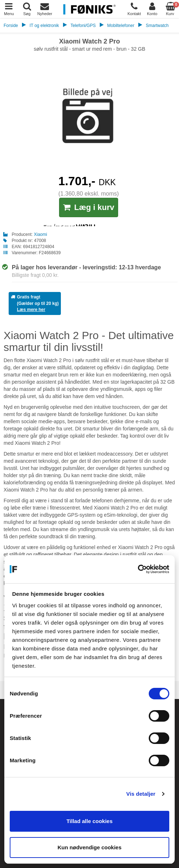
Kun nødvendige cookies (90, 847)
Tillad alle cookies (89, 821)
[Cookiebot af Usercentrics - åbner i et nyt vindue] (138, 569)
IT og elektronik (44, 26)
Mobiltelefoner (121, 26)
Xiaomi (41, 234)
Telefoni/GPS (83, 26)
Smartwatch (157, 26)
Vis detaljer (141, 794)
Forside (11, 26)
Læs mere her (31, 310)
